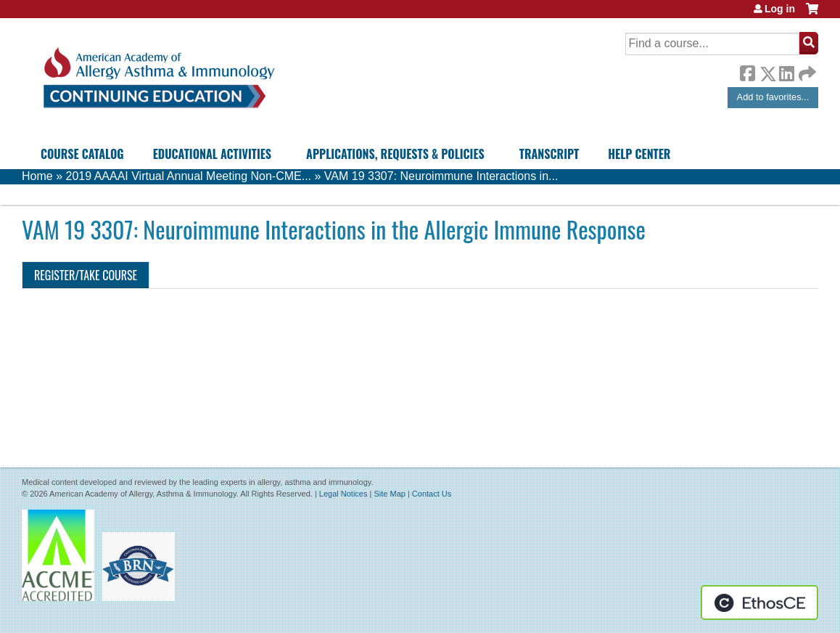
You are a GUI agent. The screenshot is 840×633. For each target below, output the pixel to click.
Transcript (549, 154)
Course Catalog (82, 154)
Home (37, 176)
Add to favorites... (773, 97)
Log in (780, 9)
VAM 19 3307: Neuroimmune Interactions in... (441, 176)
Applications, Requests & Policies (395, 154)
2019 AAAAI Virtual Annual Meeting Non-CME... (188, 176)
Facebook (747, 71)
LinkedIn (786, 71)
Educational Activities (212, 154)
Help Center (639, 154)
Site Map (389, 494)
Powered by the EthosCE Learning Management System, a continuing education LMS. (759, 603)
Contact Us (432, 494)
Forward (806, 70)
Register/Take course (86, 275)
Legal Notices (343, 494)
